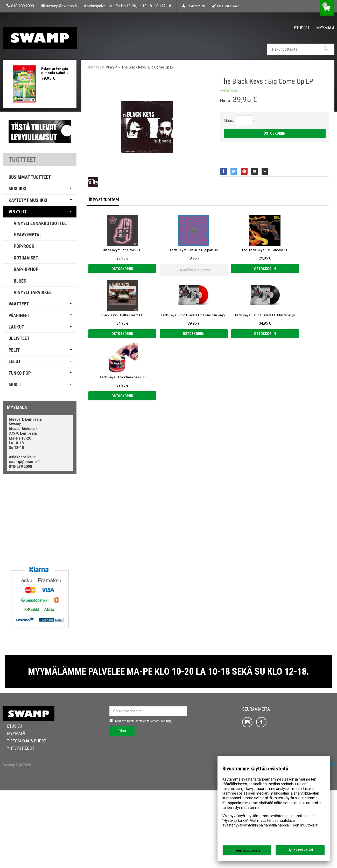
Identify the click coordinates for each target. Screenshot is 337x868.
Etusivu (301, 28)
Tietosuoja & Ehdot (22, 818)
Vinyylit (18, 212)
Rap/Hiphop (26, 269)
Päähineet (19, 315)
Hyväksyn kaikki (300, 850)
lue (169, 799)
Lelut (15, 361)
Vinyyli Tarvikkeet (34, 292)
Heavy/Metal (28, 235)
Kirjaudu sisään (228, 6)
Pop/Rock (24, 246)
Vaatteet (19, 304)
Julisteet (19, 338)
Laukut (16, 327)
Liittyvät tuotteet (103, 199)
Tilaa (122, 808)
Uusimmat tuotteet (30, 177)
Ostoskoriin (275, 133)
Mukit (15, 384)
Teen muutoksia (247, 850)
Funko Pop (20, 373)
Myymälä (325, 28)
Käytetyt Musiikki (28, 200)
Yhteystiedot (16, 826)
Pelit (14, 350)
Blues (20, 281)
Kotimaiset (26, 258)
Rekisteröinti (196, 6)
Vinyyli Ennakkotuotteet (41, 223)
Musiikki (17, 189)
